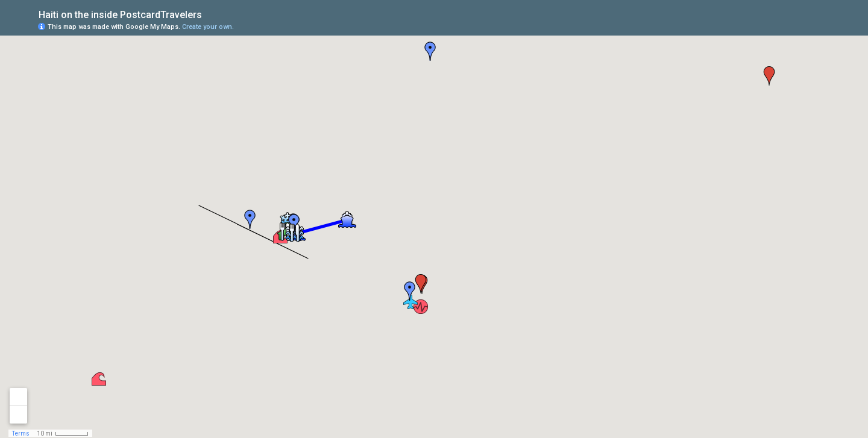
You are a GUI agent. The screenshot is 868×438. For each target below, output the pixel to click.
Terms (21, 433)
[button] (421, 307)
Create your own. (208, 27)
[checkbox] (211, 14)
